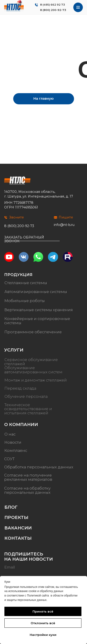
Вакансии (18, 528)
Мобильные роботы (25, 301)
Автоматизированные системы (36, 292)
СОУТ (9, 459)
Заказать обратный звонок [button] (24, 239)
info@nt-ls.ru (64, 225)
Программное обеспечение (33, 332)
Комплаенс (16, 451)
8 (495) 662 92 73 (53, 5)
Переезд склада (20, 388)
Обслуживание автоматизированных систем (33, 370)
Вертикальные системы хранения (39, 310)
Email (10, 567)
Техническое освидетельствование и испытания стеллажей (28, 409)
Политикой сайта (38, 596)
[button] (32, 241)
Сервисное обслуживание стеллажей (31, 362)
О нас (10, 434)
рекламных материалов (28, 479)
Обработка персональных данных (39, 467)
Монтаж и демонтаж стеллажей (36, 380)
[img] (14, 6)
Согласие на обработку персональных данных (27, 490)
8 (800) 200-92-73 (53, 10)
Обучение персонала (26, 397)
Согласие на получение (28, 475)
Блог (11, 507)
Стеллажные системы (26, 283)
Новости (13, 442)
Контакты (18, 538)
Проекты (16, 517)
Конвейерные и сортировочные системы (37, 321)
